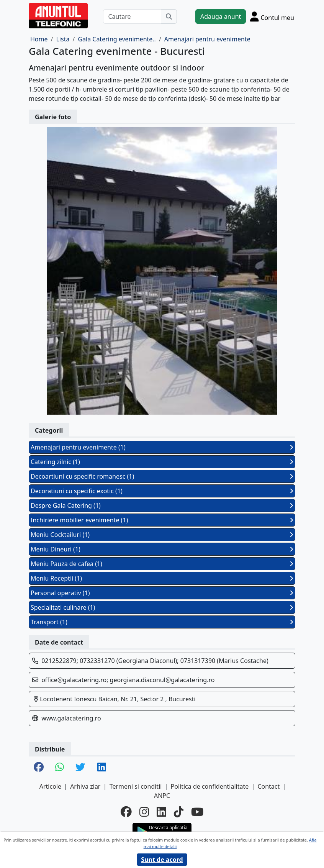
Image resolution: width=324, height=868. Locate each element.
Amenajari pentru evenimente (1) (162, 447)
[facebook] (126, 811)
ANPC (162, 796)
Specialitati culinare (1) (162, 607)
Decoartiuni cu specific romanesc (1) (162, 476)
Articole (50, 786)
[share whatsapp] (60, 768)
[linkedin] (161, 811)
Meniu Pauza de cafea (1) (162, 564)
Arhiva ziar (85, 786)
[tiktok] (179, 811)
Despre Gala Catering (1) (162, 505)
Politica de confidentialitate (210, 786)
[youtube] (197, 811)
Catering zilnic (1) (162, 462)
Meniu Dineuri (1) (162, 549)
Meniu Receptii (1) (162, 578)
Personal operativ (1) (162, 593)
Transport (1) (162, 622)
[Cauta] (169, 16)
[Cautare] (132, 16)
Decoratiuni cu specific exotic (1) (162, 491)
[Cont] (272, 16)
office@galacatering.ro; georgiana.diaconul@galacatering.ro (128, 680)
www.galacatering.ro (71, 718)
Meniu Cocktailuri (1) (162, 535)
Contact (268, 786)
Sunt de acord (162, 860)
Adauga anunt (221, 16)
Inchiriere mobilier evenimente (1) (162, 520)
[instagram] (144, 811)
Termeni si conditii (136, 786)
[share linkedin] (102, 768)
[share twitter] (80, 768)
